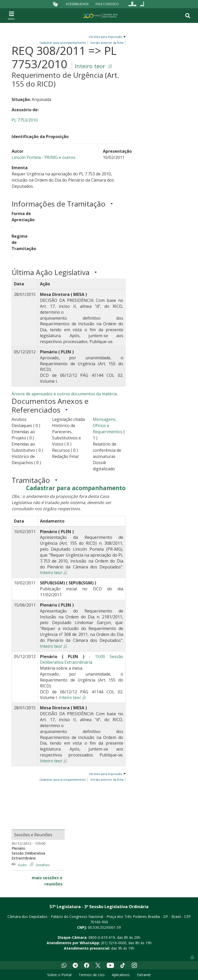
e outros (67, 157)
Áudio (22, 865)
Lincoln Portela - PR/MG (35, 157)
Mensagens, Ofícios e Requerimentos (108, 425)
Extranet (144, 975)
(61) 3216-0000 (114, 943)
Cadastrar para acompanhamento (76, 488)
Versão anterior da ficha (107, 779)
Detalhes (43, 865)
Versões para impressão (105, 37)
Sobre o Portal (59, 975)
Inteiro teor (90, 66)
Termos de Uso (92, 975)
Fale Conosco (107, 4)
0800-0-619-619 (102, 937)
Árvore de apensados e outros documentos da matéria (64, 394)
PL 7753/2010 (25, 120)
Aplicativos (121, 975)
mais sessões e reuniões (47, 881)
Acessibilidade (77, 4)
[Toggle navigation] (11, 15)
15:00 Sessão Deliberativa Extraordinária (82, 659)
